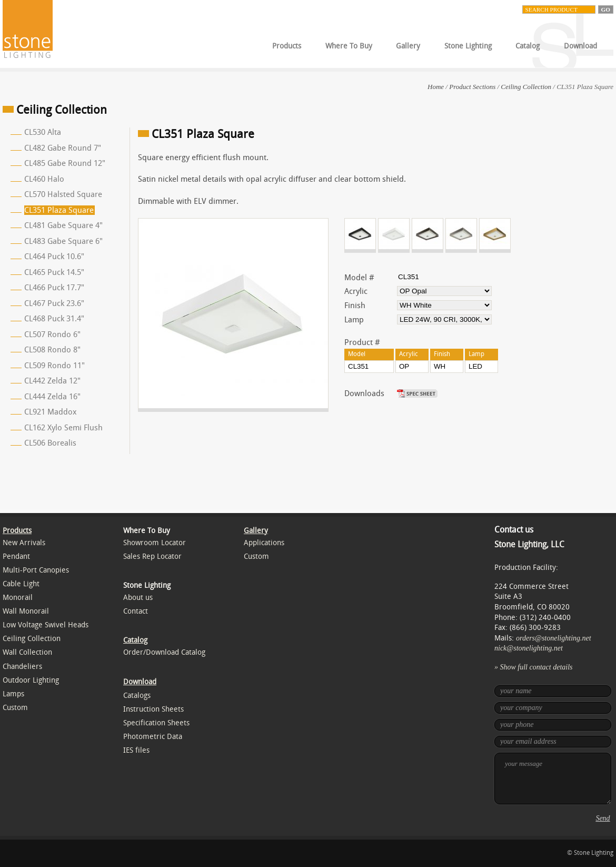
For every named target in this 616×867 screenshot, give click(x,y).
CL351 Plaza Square (59, 210)
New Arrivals (24, 543)
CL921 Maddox (51, 412)
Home (436, 87)
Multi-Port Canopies (36, 570)
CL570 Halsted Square (63, 194)
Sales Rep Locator (152, 556)
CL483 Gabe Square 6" (63, 241)
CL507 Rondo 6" (52, 334)
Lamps (13, 694)
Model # (359, 278)
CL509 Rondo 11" (54, 366)
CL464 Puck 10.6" (54, 257)
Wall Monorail (26, 611)
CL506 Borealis (50, 443)
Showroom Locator (155, 543)
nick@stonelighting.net (529, 648)
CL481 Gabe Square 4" (63, 225)
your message (553, 779)
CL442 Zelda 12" (52, 381)
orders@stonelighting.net (554, 638)
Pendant (16, 556)
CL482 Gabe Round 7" (63, 148)
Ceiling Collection (526, 87)
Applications (264, 543)
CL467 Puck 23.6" (54, 303)
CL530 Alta (43, 132)
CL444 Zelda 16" (52, 397)
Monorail (18, 598)
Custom (15, 708)
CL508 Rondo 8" (52, 350)
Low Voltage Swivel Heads (46, 625)
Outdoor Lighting (31, 680)
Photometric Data (153, 737)
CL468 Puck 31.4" (54, 319)
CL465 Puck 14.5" (54, 272)
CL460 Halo (44, 179)
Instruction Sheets (153, 709)
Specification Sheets (156, 723)
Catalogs (137, 696)
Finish (355, 306)
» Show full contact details (534, 667)
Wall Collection (27, 652)
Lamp (354, 320)
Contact (136, 611)
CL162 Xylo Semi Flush (63, 428)
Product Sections (472, 87)
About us (138, 598)
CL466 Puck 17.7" (54, 288)
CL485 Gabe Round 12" (65, 163)
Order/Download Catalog (164, 652)
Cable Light (21, 584)
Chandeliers (22, 667)
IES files (136, 750)
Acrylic (356, 291)
